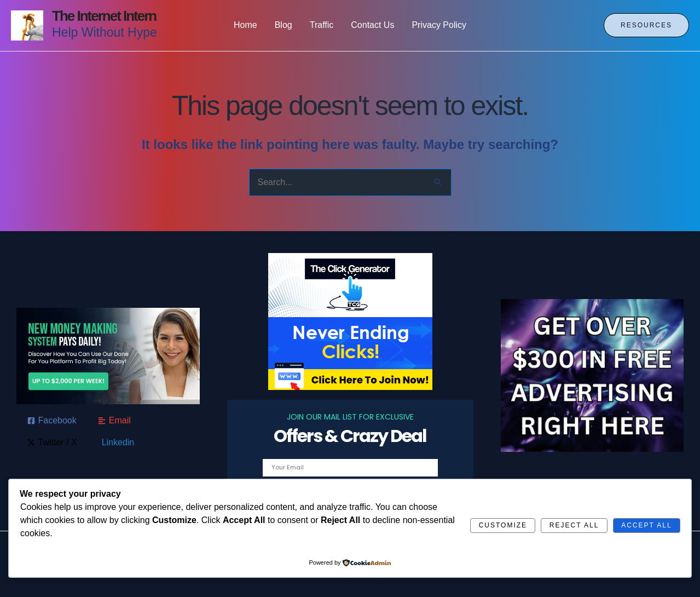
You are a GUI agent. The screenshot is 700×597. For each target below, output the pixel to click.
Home (245, 25)
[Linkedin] (117, 443)
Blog (284, 25)
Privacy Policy (439, 25)
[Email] (114, 421)
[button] (646, 25)
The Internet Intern (104, 16)
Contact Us (372, 25)
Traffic (322, 25)
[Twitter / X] (52, 443)
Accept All (646, 525)
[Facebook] (52, 421)
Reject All (574, 525)
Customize (503, 525)
